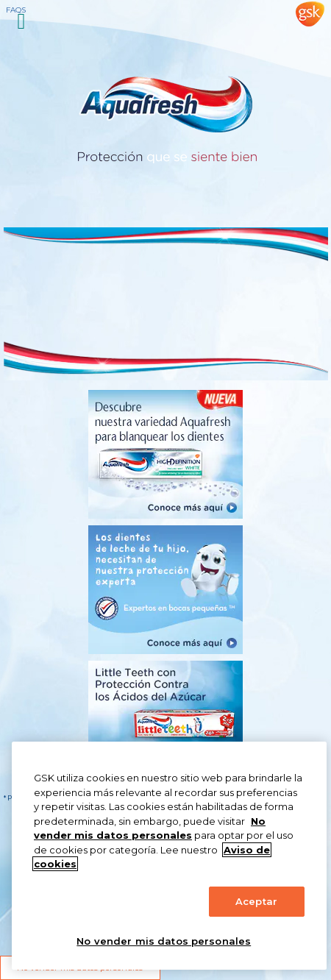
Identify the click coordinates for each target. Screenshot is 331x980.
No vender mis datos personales (164, 941)
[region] (169, 856)
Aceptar (256, 901)
